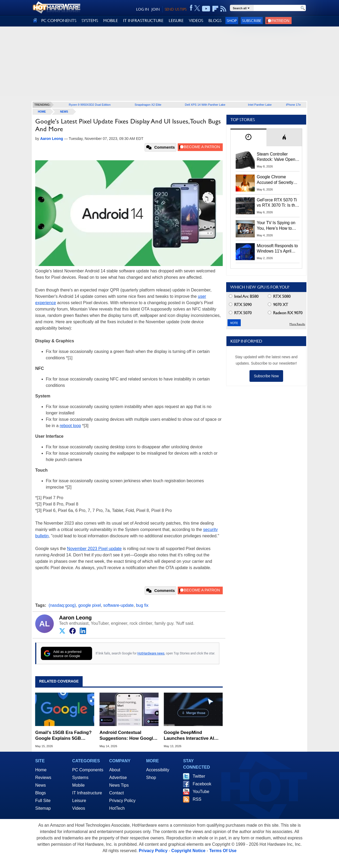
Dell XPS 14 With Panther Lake (205, 105)
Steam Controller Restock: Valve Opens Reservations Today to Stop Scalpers (277, 157)
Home (41, 770)
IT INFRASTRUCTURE (143, 21)
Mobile (79, 785)
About (115, 770)
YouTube (201, 792)
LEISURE (176, 21)
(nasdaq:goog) (62, 605)
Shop (232, 21)
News (64, 112)
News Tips (119, 785)
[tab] (248, 137)
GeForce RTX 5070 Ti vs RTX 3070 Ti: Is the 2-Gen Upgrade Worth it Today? (277, 203)
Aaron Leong (75, 618)
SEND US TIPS (176, 9)
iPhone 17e (293, 105)
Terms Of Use (223, 851)
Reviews (43, 778)
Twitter (199, 776)
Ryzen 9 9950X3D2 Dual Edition (90, 105)
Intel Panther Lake (260, 105)
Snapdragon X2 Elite (148, 105)
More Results (297, 324)
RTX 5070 (240, 313)
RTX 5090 (240, 305)
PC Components (88, 770)
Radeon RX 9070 (285, 313)
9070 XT (278, 305)
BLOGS (215, 21)
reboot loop (70, 426)
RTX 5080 (279, 296)
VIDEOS (196, 21)
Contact (116, 793)
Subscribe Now (266, 376)
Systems (80, 778)
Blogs (41, 793)
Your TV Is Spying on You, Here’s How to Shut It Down (276, 226)
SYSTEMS (90, 21)
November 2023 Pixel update (94, 549)
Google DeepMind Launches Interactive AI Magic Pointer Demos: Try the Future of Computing (191, 736)
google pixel (89, 605)
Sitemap (43, 808)
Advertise (118, 778)
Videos (79, 808)
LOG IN (142, 9)
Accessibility (158, 770)
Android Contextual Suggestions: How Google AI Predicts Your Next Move (129, 736)
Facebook (202, 784)
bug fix (142, 605)
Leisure (79, 801)
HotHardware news (151, 653)
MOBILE (111, 21)
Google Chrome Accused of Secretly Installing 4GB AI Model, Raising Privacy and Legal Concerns (278, 180)
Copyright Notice (188, 851)
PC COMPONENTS (59, 21)
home (42, 112)
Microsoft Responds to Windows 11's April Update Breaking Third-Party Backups (278, 249)
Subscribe (252, 21)
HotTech (117, 808)
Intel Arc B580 (244, 296)
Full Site (43, 801)
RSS (197, 799)
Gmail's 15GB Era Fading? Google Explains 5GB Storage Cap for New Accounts (63, 736)
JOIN (156, 9)
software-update (119, 605)
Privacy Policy (122, 801)
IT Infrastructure (87, 793)
